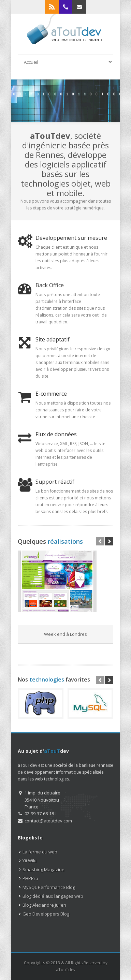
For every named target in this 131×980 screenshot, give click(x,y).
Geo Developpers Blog (46, 914)
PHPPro (30, 878)
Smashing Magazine (43, 869)
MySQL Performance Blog (49, 887)
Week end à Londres (65, 634)
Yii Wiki (30, 861)
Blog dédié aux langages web (53, 896)
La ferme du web (40, 852)
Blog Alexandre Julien (44, 905)
